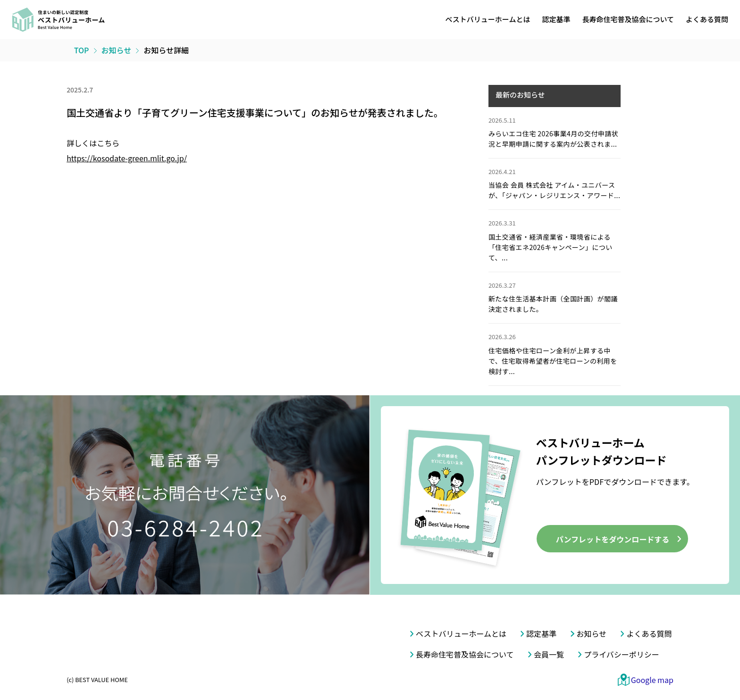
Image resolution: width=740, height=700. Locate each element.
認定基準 (556, 19)
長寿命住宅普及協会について (628, 19)
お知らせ (592, 633)
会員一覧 (549, 654)
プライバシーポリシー (622, 654)
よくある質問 (707, 19)
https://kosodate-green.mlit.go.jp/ (127, 158)
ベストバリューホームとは (488, 19)
